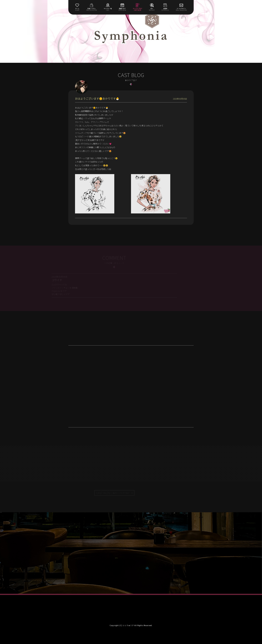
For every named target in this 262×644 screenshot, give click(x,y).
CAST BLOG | (113, 493)
